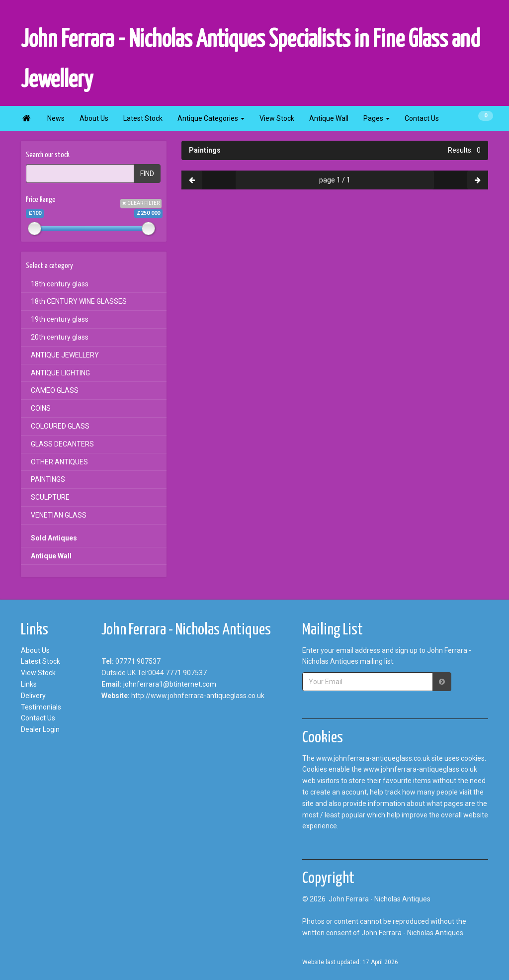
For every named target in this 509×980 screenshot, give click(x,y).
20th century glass (60, 337)
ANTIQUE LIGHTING (60, 373)
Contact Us (422, 118)
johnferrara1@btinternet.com (170, 684)
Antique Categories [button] (211, 118)
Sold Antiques (54, 538)
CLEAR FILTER (141, 203)
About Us (94, 118)
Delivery (33, 696)
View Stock (277, 118)
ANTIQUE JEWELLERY (65, 355)
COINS (41, 408)
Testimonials (41, 707)
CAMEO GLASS (55, 390)
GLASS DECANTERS (62, 444)
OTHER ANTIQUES (59, 462)
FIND (147, 174)
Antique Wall (329, 118)
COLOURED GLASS (60, 426)
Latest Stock (143, 118)
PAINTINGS (48, 479)
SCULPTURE (50, 497)
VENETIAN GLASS (59, 515)
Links (29, 684)
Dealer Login (40, 729)
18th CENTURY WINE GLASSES (79, 301)
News (56, 118)
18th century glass (60, 284)
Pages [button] (377, 118)
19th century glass (60, 319)
